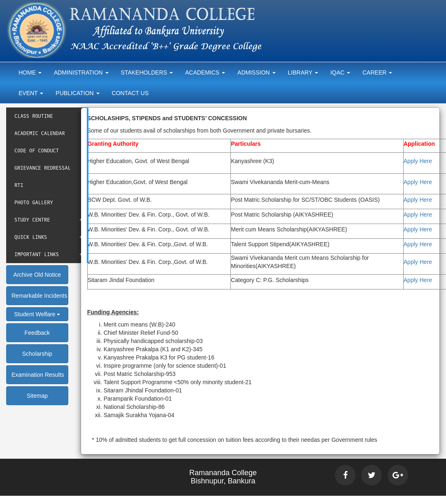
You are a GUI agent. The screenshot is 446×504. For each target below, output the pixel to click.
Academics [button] (205, 72)
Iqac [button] (340, 72)
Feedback (37, 333)
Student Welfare (37, 314)
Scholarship (37, 354)
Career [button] (377, 72)
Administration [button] (81, 72)
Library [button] (303, 72)
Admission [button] (256, 72)
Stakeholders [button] (147, 72)
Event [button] (31, 93)
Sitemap (37, 396)
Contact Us (130, 93)
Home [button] (30, 72)
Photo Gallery (34, 203)
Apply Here (418, 161)
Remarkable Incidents (39, 296)
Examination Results (38, 375)
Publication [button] (77, 93)
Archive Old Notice (37, 275)
